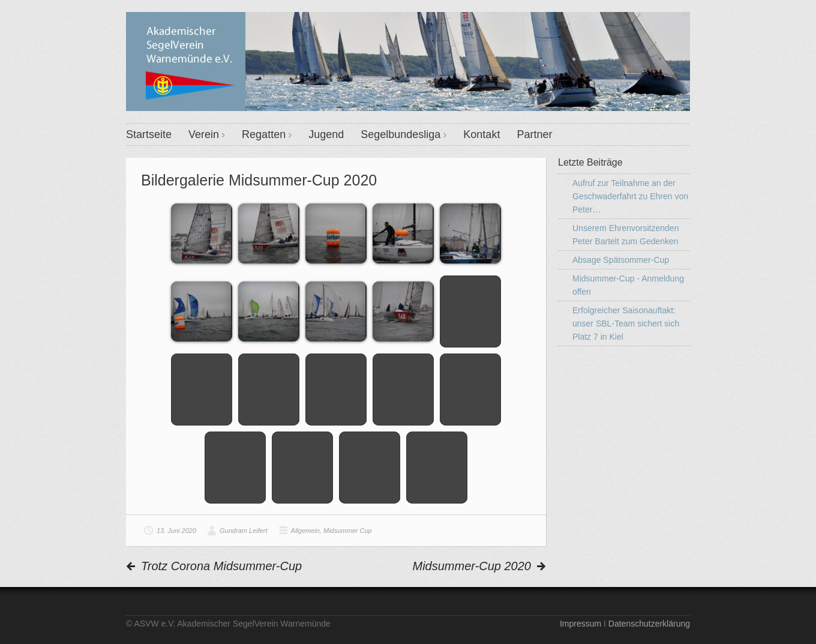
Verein (204, 134)
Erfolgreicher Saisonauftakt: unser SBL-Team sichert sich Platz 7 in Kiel (626, 324)
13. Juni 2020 (176, 531)
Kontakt (481, 134)
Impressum (580, 624)
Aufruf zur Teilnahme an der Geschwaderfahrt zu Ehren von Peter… (630, 196)
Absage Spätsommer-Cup (621, 260)
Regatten (264, 134)
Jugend (326, 134)
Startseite (149, 134)
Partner (534, 134)
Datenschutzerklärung (649, 624)
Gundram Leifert (243, 531)
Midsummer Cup (348, 531)
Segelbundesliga (400, 134)
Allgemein (305, 531)
